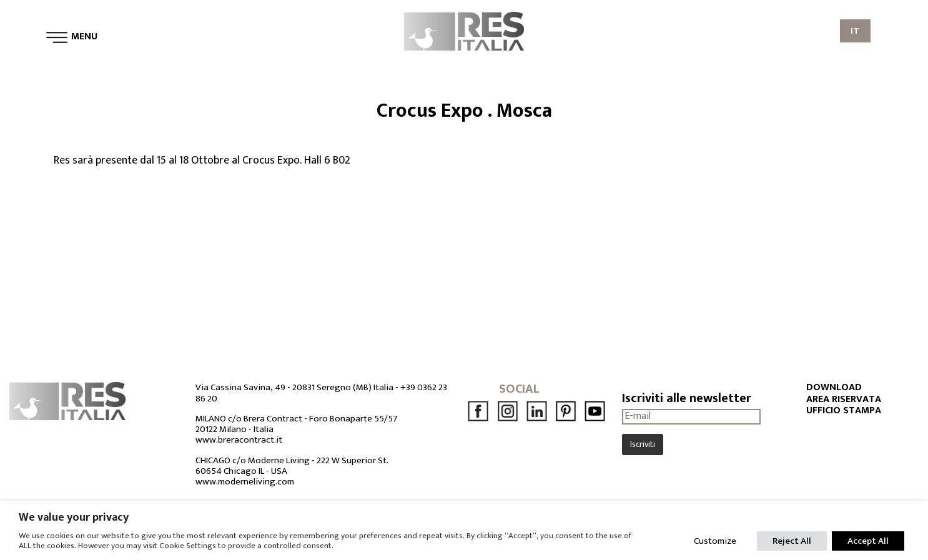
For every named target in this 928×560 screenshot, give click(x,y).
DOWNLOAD (834, 388)
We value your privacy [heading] (74, 518)
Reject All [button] (792, 541)
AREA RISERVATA (844, 400)
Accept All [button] (868, 541)
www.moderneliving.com (245, 482)
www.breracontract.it (239, 440)
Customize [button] (715, 541)
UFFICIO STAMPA (844, 411)
